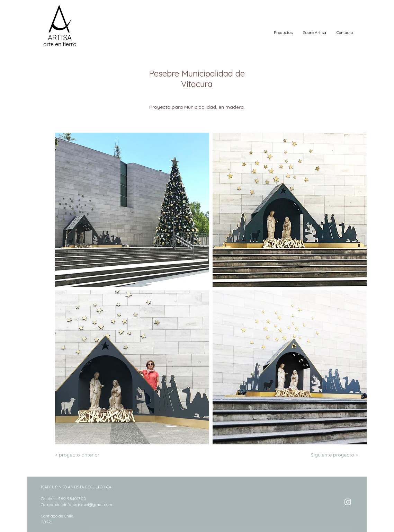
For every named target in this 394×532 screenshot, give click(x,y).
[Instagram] (348, 502)
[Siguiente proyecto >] (334, 455)
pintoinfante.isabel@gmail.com (83, 504)
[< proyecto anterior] (78, 455)
